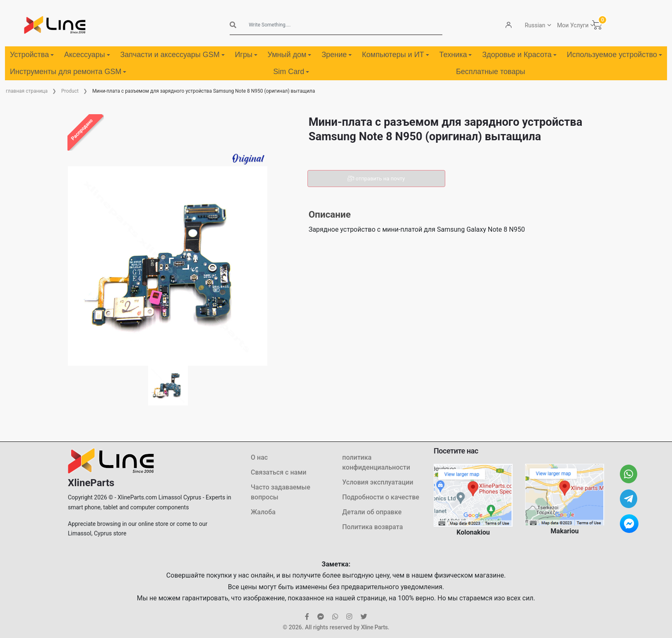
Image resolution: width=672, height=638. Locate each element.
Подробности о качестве (381, 497)
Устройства (32, 55)
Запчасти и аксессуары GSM (172, 55)
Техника (456, 55)
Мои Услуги (573, 25)
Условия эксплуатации (378, 482)
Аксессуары (87, 55)
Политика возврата (373, 527)
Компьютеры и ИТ (396, 55)
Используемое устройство (614, 55)
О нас (259, 457)
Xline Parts (374, 627)
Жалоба (263, 512)
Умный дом (290, 55)
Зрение (337, 55)
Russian (535, 25)
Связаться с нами (278, 472)
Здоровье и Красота (519, 55)
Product (70, 91)
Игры (246, 55)
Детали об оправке (372, 512)
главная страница (27, 91)
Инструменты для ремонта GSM (68, 72)
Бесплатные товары (491, 72)
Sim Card (291, 72)
